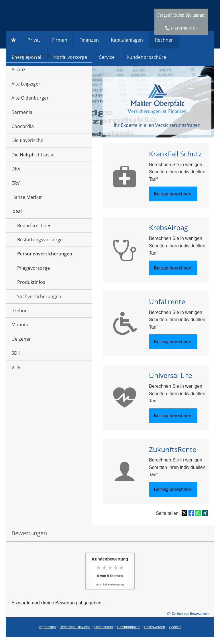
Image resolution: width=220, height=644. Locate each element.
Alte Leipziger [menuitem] (26, 84)
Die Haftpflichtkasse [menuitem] (33, 155)
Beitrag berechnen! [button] (173, 194)
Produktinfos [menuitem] (31, 282)
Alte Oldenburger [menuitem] (30, 98)
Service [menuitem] (107, 57)
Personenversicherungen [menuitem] (45, 254)
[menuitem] (14, 40)
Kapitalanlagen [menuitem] (127, 40)
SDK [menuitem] (16, 353)
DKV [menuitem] (16, 169)
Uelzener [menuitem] (21, 339)
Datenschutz (104, 627)
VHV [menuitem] (16, 367)
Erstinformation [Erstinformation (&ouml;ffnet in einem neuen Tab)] (129, 627)
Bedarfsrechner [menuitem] (34, 226)
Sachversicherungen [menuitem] (39, 296)
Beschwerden (155, 627)
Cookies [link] (175, 627)
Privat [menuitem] (34, 40)
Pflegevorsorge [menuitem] (34, 268)
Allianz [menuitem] (18, 69)
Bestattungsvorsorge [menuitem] (40, 240)
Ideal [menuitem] (17, 211)
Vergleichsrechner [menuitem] (31, 55)
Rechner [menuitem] (164, 40)
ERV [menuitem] (16, 183)
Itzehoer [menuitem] (20, 311)
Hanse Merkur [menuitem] (27, 197)
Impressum (47, 627)
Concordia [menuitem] (23, 126)
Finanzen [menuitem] (89, 40)
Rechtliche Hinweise (75, 627)
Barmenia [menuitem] (22, 112)
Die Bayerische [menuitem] (27, 140)
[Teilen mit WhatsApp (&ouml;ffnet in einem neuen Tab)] (198, 513)
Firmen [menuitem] (60, 40)
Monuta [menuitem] (20, 325)
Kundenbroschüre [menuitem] (146, 57)
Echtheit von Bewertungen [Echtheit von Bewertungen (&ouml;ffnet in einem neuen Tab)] (190, 614)
